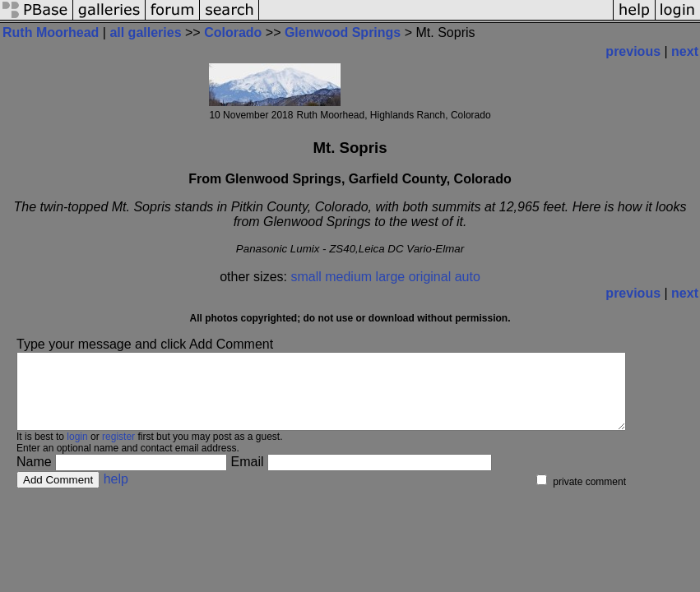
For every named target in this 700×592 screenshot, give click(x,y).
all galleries (145, 32)
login (77, 451)
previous (633, 51)
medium (348, 277)
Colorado (233, 32)
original (430, 277)
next (685, 51)
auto (468, 277)
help (116, 494)
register (118, 451)
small (306, 277)
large (391, 277)
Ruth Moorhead (51, 32)
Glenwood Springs (343, 32)
